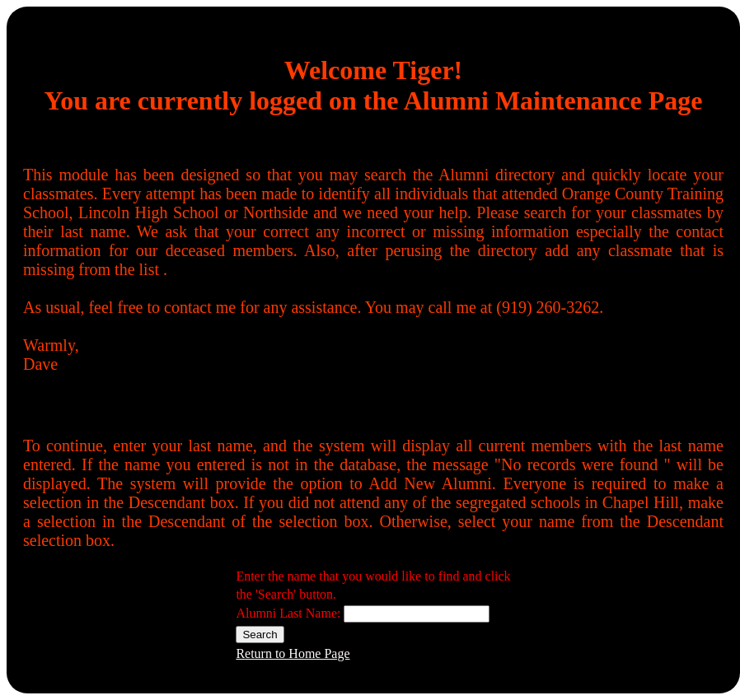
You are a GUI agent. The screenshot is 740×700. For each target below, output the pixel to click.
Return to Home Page (293, 653)
